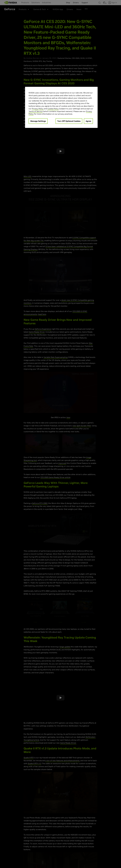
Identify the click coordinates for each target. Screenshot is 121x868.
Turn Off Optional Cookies (69, 121)
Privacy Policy (38, 109)
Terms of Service (36, 111)
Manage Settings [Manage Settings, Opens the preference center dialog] (38, 121)
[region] (61, 107)
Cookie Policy (53, 109)
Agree (88, 121)
